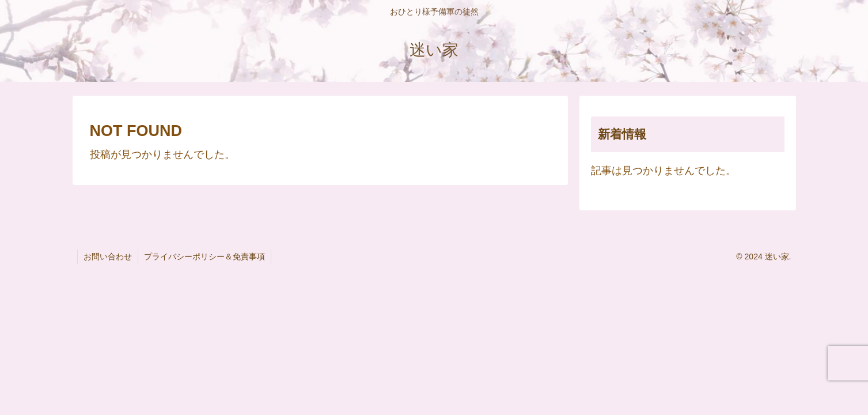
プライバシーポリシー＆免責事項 (204, 256)
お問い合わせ (108, 256)
